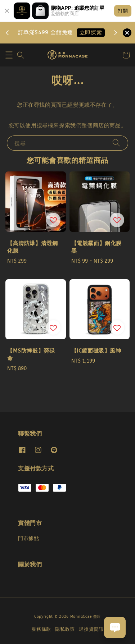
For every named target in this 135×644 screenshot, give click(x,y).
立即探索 (91, 33)
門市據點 (28, 539)
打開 (123, 11)
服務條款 (41, 629)
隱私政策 (65, 629)
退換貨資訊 (91, 629)
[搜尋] (116, 143)
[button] (9, 55)
